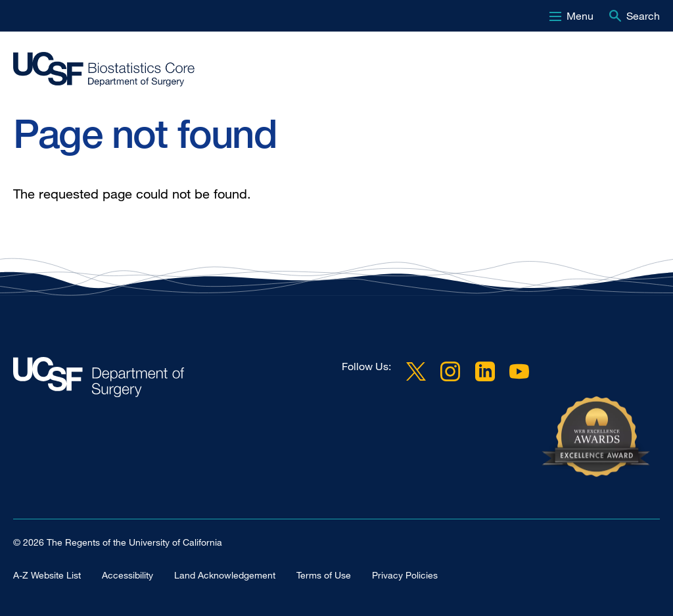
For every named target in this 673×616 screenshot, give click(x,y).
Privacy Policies (405, 575)
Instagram (450, 371)
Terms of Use (324, 575)
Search (643, 16)
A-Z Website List (47, 575)
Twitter (416, 371)
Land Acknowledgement (225, 575)
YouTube (519, 371)
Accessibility (128, 575)
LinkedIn (485, 371)
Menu (580, 16)
